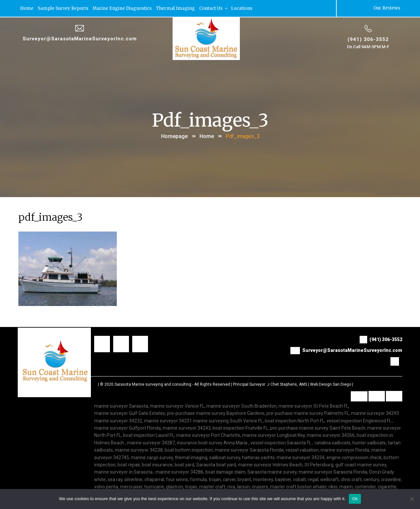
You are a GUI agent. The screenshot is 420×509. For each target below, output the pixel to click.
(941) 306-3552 (368, 39)
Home (27, 8)
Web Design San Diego (331, 384)
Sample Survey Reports (63, 8)
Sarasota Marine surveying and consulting (153, 384)
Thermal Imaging (175, 8)
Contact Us (214, 8)
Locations (242, 8)
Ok (355, 499)
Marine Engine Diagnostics (122, 8)
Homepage (174, 136)
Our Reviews (387, 8)
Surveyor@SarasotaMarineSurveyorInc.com (80, 38)
